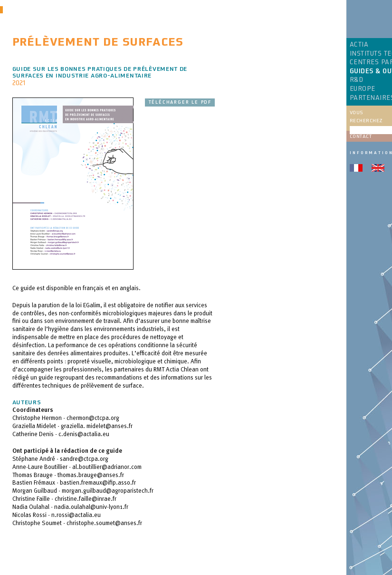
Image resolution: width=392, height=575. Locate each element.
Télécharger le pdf (180, 102)
